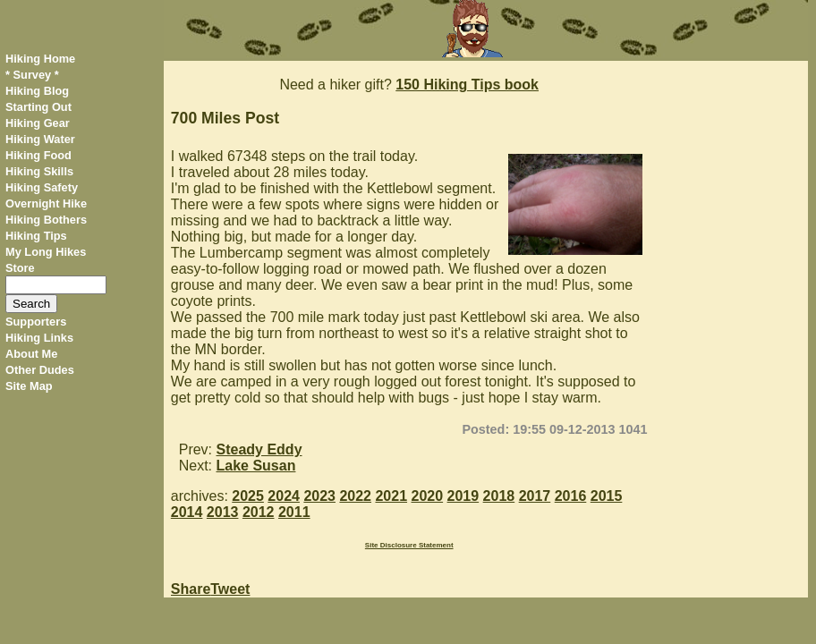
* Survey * (32, 75)
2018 (499, 496)
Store (20, 268)
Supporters (36, 322)
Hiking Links (39, 338)
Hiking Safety (42, 187)
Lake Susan (256, 466)
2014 (187, 512)
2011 (294, 512)
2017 (535, 496)
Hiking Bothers (46, 220)
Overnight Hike (46, 203)
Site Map (29, 386)
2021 (391, 496)
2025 (248, 496)
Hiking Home (40, 59)
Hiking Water (40, 139)
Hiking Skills (39, 171)
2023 (319, 496)
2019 (463, 496)
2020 (428, 496)
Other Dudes (40, 370)
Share (191, 589)
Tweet (230, 589)
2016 (571, 496)
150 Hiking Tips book (467, 85)
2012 (259, 512)
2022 (355, 496)
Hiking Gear (38, 123)
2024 (284, 496)
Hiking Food (38, 155)
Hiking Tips (36, 236)
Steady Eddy (259, 449)
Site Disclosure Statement (409, 545)
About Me (31, 354)
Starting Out (38, 107)
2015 (607, 496)
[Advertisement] (734, 329)
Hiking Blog (37, 91)
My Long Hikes (46, 252)
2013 (223, 512)
